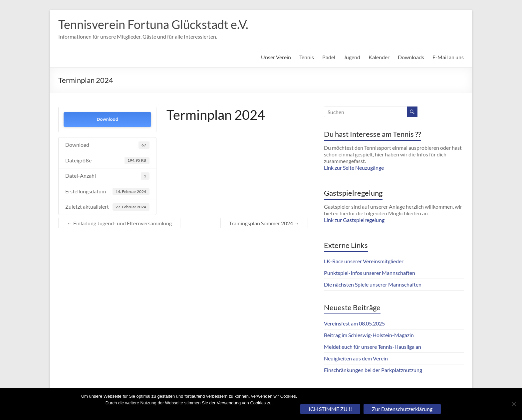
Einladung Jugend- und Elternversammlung (119, 223)
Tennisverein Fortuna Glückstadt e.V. (153, 24)
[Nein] (514, 404)
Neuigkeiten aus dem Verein (356, 358)
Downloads (411, 57)
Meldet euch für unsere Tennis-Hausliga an (373, 347)
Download (107, 119)
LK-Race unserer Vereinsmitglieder (364, 261)
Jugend (352, 57)
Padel (329, 57)
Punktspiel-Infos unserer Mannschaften (370, 273)
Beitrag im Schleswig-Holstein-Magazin (369, 335)
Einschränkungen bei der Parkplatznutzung (373, 370)
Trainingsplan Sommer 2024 (264, 223)
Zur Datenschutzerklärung (402, 409)
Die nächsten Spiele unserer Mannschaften (373, 284)
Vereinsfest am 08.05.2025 (354, 323)
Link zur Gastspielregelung (354, 220)
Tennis (307, 57)
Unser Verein (276, 57)
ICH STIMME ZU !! (330, 409)
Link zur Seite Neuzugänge (354, 168)
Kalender (379, 57)
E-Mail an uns (448, 57)
